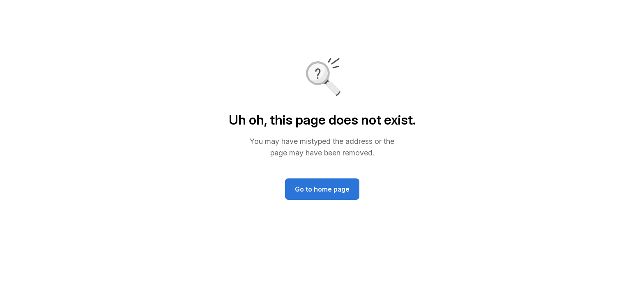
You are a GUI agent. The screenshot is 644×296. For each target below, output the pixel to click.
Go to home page (322, 189)
